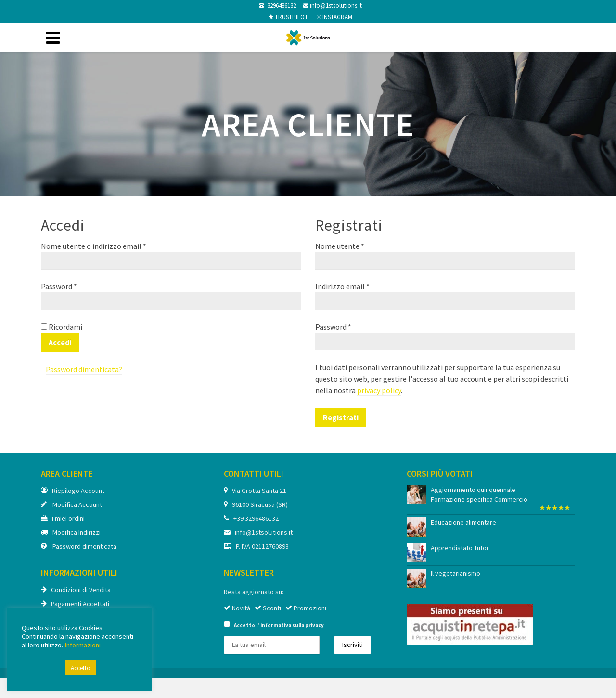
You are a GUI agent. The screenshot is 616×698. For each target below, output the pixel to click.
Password (59, 286)
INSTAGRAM (337, 17)
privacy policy (379, 390)
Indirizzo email (342, 286)
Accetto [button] (81, 668)
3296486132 (280, 6)
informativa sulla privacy (292, 625)
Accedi (60, 342)
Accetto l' (274, 625)
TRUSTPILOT (291, 17)
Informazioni (83, 645)
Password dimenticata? (84, 369)
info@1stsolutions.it (335, 6)
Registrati (341, 417)
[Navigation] (53, 38)
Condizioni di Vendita (76, 590)
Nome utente (340, 246)
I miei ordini (63, 518)
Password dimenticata (79, 546)
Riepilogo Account (73, 491)
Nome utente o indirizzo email (94, 246)
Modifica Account (71, 504)
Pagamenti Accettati (75, 604)
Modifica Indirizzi (71, 532)
